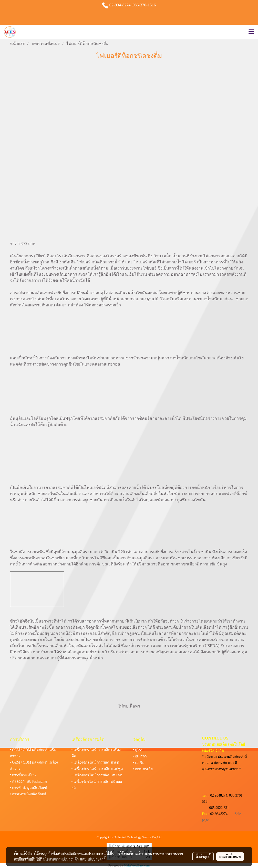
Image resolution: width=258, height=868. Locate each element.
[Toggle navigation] (251, 32)
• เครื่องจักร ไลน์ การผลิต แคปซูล (97, 769)
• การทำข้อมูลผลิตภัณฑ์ (29, 788)
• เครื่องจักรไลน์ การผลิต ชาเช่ (95, 762)
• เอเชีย (139, 763)
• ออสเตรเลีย (143, 769)
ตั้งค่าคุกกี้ (203, 856)
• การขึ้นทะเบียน (23, 775)
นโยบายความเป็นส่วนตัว (61, 859)
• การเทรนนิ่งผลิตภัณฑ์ (28, 794)
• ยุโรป (138, 750)
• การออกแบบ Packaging (29, 781)
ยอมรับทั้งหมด (230, 856)
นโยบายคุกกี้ (97, 859)
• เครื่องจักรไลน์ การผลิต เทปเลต (97, 775)
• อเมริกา (140, 756)
